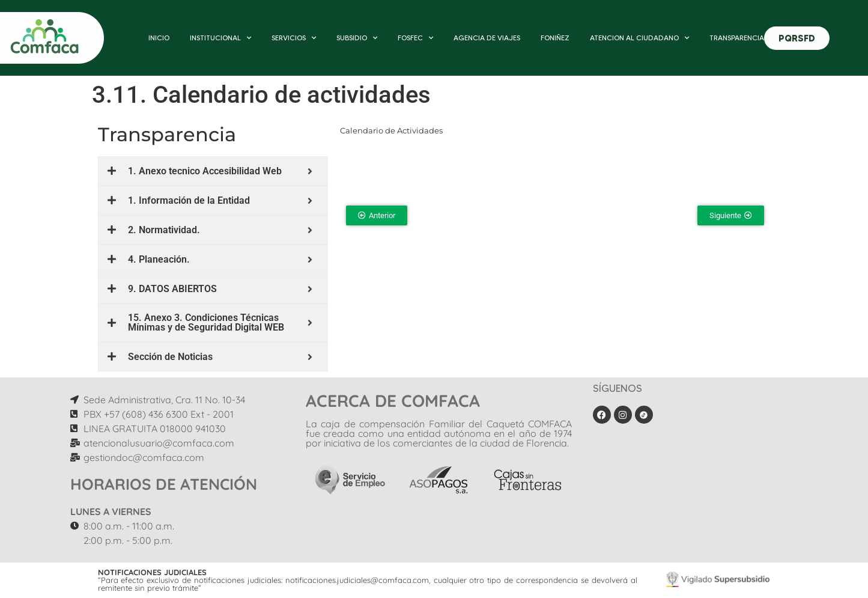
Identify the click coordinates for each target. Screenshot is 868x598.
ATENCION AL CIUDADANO (639, 38)
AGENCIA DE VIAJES (487, 38)
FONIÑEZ (555, 38)
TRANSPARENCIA (737, 38)
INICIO (159, 38)
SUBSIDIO (357, 38)
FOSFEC (415, 38)
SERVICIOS (294, 38)
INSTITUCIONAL (220, 38)
